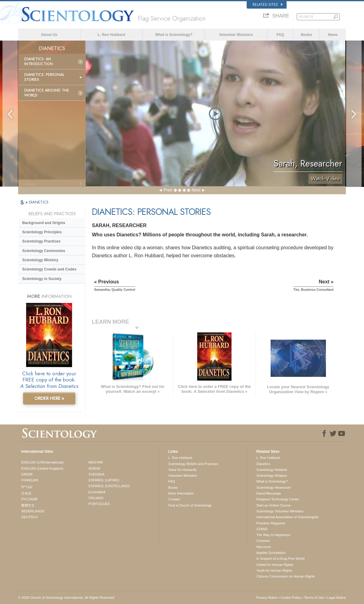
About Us (49, 35)
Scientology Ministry (40, 260)
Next (196, 190)
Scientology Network (272, 470)
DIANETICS (39, 202)
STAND (262, 529)
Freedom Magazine (271, 523)
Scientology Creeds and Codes (49, 269)
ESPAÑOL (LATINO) (104, 480)
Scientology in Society (42, 279)
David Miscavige (268, 493)
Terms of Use (314, 598)
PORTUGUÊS (99, 504)
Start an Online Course (273, 505)
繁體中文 (28, 505)
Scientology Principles (42, 232)
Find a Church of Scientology (190, 505)
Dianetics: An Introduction (39, 61)
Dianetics (263, 464)
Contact (174, 499)
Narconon (264, 547)
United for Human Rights (275, 565)
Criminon (263, 541)
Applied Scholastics (271, 553)
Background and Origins (44, 223)
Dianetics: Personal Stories (44, 77)
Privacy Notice (267, 598)
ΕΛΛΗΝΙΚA (97, 492)
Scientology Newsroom (274, 488)
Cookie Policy (291, 598)
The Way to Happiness (273, 535)
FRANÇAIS (30, 480)
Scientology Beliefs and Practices (193, 464)
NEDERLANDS (33, 511)
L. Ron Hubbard (112, 35)
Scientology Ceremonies (44, 251)
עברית (27, 487)
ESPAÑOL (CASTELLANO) (109, 486)
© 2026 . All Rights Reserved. (67, 598)
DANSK (27, 474)
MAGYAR (96, 462)
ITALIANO (96, 498)
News (333, 35)
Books (306, 35)
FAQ (280, 35)
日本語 (26, 493)
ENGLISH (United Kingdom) (42, 468)
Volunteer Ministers (236, 35)
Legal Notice (337, 598)
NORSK (94, 468)
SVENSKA (96, 474)
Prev (168, 190)
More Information (181, 493)
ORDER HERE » (49, 398)
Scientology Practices (41, 241)
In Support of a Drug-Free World (280, 559)
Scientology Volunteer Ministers (280, 511)
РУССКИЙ (29, 499)
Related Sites (268, 5)
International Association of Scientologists (287, 517)
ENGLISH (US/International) (42, 462)
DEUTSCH (29, 517)
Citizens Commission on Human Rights (286, 576)
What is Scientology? (174, 35)
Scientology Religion (272, 476)
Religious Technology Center (278, 499)
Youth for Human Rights (274, 570)
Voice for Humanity (182, 470)
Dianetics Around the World (47, 93)
